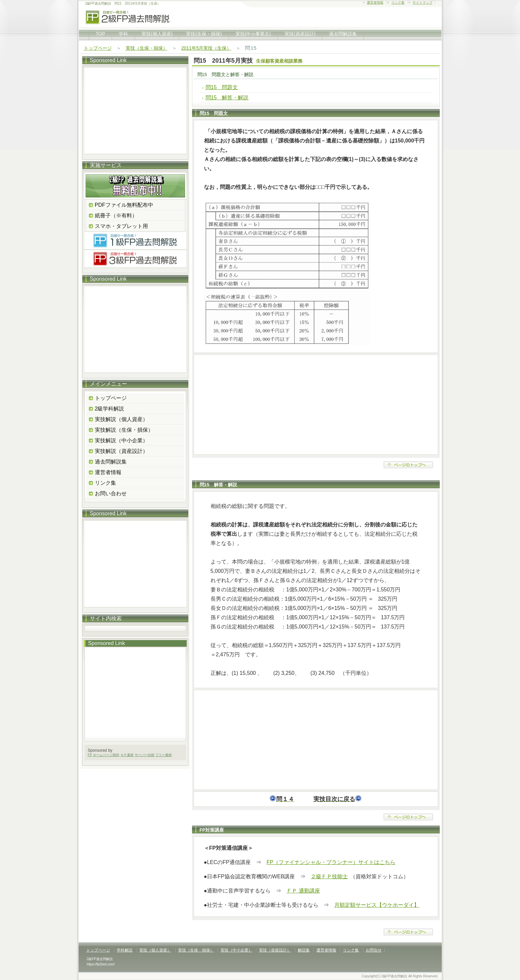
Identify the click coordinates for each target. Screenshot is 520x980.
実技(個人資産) (157, 34)
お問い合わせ (111, 493)
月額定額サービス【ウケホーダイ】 (377, 905)
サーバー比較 (145, 755)
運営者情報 (375, 2)
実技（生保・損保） (147, 48)
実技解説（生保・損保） (124, 430)
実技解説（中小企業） (121, 440)
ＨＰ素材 (127, 755)
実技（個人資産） (155, 950)
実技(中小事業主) (253, 34)
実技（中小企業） (236, 950)
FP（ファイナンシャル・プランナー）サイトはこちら (331, 862)
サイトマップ (422, 2)
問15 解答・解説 (227, 98)
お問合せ (374, 950)
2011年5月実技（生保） (206, 48)
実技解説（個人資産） (121, 419)
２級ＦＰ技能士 (329, 876)
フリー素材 (163, 755)
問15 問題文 (222, 87)
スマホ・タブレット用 (121, 226)
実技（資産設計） (275, 950)
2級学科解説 (110, 409)
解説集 (304, 950)
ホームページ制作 (106, 755)
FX (90, 755)
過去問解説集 (343, 34)
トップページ (98, 48)
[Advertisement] (316, 405)
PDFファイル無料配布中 (124, 205)
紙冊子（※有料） (116, 216)
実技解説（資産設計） (121, 451)
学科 (123, 34)
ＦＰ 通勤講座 (303, 891)
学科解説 (125, 950)
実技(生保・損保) (204, 34)
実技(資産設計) (300, 34)
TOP (101, 34)
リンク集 (398, 2)
